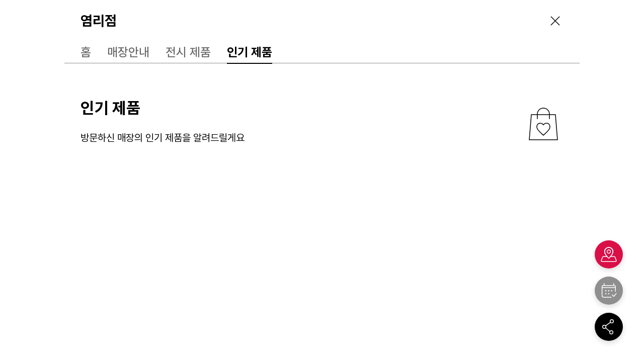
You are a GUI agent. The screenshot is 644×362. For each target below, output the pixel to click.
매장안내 (128, 52)
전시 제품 (188, 52)
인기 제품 (250, 52)
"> (609, 291)
